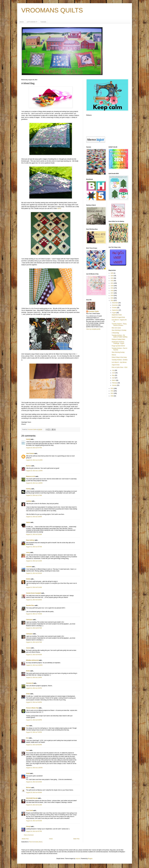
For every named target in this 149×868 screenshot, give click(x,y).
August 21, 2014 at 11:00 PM (34, 768)
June (114, 373)
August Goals (116, 365)
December (115, 303)
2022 (112, 281)
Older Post (76, 839)
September (115, 310)
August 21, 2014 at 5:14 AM (34, 587)
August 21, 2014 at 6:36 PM (34, 720)
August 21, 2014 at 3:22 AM (34, 534)
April (114, 378)
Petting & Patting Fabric (118, 339)
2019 (112, 288)
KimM (28, 773)
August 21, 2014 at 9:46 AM (34, 655)
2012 (112, 391)
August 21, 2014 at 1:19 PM (34, 677)
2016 (112, 296)
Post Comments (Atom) (36, 842)
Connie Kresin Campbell (34, 593)
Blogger (90, 859)
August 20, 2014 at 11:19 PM (34, 471)
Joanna (28, 648)
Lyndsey (29, 501)
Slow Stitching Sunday (118, 352)
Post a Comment (29, 835)
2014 (112, 301)
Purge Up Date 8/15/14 (118, 346)
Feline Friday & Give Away (119, 357)
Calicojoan (29, 620)
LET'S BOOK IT (32, 22)
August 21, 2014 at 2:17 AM (34, 495)
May (113, 375)
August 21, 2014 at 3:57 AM (34, 547)
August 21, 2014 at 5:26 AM (34, 600)
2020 (112, 286)
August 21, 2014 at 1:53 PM (34, 688)
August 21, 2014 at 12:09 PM (34, 665)
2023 (112, 278)
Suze (28, 750)
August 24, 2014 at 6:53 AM (34, 821)
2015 (112, 298)
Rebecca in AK (31, 476)
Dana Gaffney (30, 540)
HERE (59, 208)
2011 (112, 393)
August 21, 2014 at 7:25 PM (34, 732)
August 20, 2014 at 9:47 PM (34, 448)
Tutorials (43, 22)
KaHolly (29, 489)
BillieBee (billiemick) (32, 660)
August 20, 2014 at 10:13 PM (34, 460)
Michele (29, 788)
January (115, 385)
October (115, 308)
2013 (112, 388)
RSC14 (114, 355)
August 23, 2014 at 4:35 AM (34, 792)
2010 (112, 396)
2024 (112, 276)
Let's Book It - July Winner (119, 362)
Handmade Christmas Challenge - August (118, 343)
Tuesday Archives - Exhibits (120, 360)
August (114, 313)
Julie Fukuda (30, 453)
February (115, 383)
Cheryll (28, 827)
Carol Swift (30, 811)
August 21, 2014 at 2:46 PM (34, 702)
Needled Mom (30, 605)
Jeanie (28, 522)
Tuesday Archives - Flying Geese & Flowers (119, 325)
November (115, 305)
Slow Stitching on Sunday (119, 330)
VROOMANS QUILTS (52, 10)
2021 (112, 283)
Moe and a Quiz (116, 328)
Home (22, 22)
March (114, 380)
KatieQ (28, 439)
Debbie (28, 579)
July (113, 370)
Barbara (29, 466)
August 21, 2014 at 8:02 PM (34, 745)
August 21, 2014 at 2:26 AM (34, 517)
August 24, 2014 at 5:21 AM (34, 805)
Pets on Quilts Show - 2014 (119, 367)
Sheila (28, 671)
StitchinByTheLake (32, 798)
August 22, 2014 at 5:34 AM (34, 782)
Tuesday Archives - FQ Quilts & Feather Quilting (120, 336)
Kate (28, 726)
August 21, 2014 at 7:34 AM (34, 614)
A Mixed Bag (115, 333)
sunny (28, 552)
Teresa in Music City (32, 708)
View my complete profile (93, 329)
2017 (112, 293)
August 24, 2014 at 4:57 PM (34, 831)
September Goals (117, 315)
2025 (112, 273)
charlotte (29, 567)
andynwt (78, 859)
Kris (27, 738)
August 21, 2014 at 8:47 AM (34, 628)
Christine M (30, 683)
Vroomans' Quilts (94, 311)
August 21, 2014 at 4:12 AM (34, 561)
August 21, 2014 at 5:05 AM (34, 573)
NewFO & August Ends (118, 317)
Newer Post (25, 839)
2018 (112, 291)
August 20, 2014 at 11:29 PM (34, 483)
